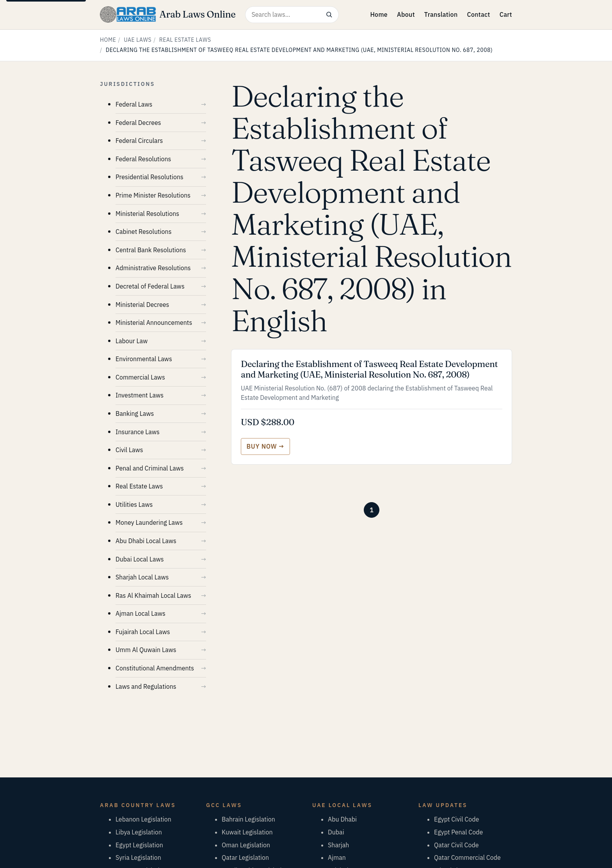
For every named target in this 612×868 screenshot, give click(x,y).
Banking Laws (135, 414)
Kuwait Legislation (247, 832)
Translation (441, 14)
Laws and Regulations (146, 686)
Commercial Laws (140, 377)
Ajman (337, 857)
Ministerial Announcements (154, 323)
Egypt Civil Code (456, 819)
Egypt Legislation (139, 845)
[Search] (329, 15)
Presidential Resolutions (149, 177)
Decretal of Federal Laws (150, 286)
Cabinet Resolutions (143, 232)
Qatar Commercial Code (467, 857)
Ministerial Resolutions (147, 214)
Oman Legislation (246, 845)
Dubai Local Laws (140, 559)
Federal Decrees (138, 123)
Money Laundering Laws (149, 522)
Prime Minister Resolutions (153, 195)
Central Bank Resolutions (151, 250)
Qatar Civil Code (456, 845)
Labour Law (132, 341)
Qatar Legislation (245, 857)
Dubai (336, 832)
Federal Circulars (139, 141)
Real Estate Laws (185, 40)
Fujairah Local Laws (143, 632)
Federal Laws (134, 104)
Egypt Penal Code (458, 832)
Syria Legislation (138, 857)
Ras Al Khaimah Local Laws (153, 595)
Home (379, 14)
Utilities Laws (134, 504)
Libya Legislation (139, 832)
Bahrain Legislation (248, 819)
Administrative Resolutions (153, 268)
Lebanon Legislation (143, 819)
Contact (478, 14)
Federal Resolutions (143, 159)
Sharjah (338, 845)
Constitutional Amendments (155, 668)
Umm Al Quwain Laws (146, 650)
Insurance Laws (138, 432)
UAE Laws (138, 40)
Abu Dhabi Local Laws (146, 541)
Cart (506, 14)
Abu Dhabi (342, 819)
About (406, 14)
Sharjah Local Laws (142, 577)
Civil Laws (129, 450)
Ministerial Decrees (142, 305)
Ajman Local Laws (141, 613)
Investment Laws (140, 395)
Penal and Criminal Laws (150, 468)
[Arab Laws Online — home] (168, 14)
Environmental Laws (144, 359)
